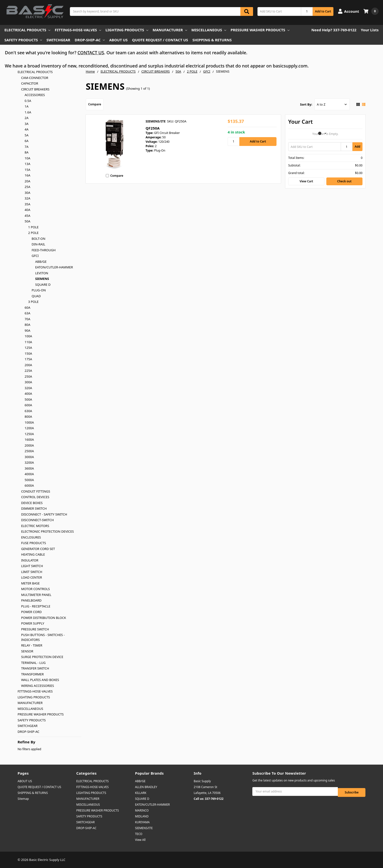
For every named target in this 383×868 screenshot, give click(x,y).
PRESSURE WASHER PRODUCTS (260, 30)
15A (27, 170)
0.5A (28, 101)
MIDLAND (142, 816)
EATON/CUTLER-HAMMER (54, 267)
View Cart (306, 181)
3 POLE (33, 302)
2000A (29, 445)
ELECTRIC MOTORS (35, 526)
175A (28, 359)
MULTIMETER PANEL (36, 595)
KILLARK (141, 793)
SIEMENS (42, 279)
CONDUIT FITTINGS (36, 491)
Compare (95, 104)
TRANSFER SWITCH (35, 668)
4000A (29, 474)
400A (28, 394)
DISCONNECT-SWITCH (37, 520)
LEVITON (42, 273)
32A (27, 198)
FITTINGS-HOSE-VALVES (78, 30)
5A (27, 135)
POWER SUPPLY (33, 623)
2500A (29, 451)
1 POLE (33, 227)
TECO (139, 834)
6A (27, 141)
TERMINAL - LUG (33, 663)
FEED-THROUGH (44, 250)
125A (28, 348)
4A (27, 129)
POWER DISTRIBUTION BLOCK (43, 618)
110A (28, 342)
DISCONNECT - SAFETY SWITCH (44, 514)
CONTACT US (91, 53)
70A (27, 319)
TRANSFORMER (32, 674)
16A (27, 175)
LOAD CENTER (32, 577)
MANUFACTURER (170, 30)
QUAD (36, 296)
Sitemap (23, 799)
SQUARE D (43, 285)
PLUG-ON (39, 290)
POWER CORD (31, 612)
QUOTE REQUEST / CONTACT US (160, 40)
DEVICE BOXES (32, 503)
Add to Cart (323, 11)
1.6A (28, 112)
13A (27, 164)
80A (27, 325)
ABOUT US (118, 40)
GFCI (35, 256)
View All (140, 840)
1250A (29, 434)
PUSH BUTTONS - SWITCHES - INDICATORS (43, 637)
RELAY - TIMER (32, 645)
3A (27, 124)
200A (28, 365)
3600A (29, 468)
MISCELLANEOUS (209, 30)
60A (27, 308)
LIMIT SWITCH (32, 572)
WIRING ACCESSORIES (37, 686)
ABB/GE (41, 262)
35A (27, 204)
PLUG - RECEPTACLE (36, 606)
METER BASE (30, 583)
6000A (29, 485)
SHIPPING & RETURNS (212, 40)
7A (27, 147)
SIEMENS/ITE (144, 828)
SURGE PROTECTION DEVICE (42, 657)
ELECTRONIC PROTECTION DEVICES (47, 531)
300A (28, 382)
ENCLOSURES (31, 537)
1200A (29, 428)
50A (27, 221)
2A (27, 118)
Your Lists (370, 30)
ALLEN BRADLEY (146, 787)
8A (27, 152)
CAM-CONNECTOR (35, 78)
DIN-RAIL (39, 244)
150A (28, 353)
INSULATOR (30, 560)
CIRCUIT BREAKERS (35, 89)
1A (27, 106)
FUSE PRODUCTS (33, 543)
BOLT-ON (39, 239)
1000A (29, 422)
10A (27, 158)
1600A (29, 439)
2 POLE (33, 233)
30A (27, 193)
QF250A (153, 128)
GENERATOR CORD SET (38, 549)
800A (28, 417)
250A (28, 376)
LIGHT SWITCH (32, 566)
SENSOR (27, 651)
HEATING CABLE (33, 554)
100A (28, 336)
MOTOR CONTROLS (35, 589)
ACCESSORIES (35, 95)
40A (27, 210)
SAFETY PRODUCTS (23, 40)
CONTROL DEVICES (35, 497)
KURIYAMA (142, 822)
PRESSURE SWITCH (35, 629)
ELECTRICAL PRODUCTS (27, 30)
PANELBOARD (31, 600)
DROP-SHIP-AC (90, 40)
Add (357, 147)
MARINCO (142, 810)
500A (28, 399)
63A (27, 313)
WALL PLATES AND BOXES (40, 680)
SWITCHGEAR (58, 40)
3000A (29, 457)
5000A (29, 480)
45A (27, 216)
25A (27, 187)
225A (28, 371)
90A (27, 330)
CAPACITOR (30, 83)
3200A (29, 462)
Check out (344, 181)
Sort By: (306, 104)
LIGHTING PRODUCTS (127, 30)
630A (28, 411)
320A (28, 388)
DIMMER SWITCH (34, 508)
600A (28, 405)
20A (27, 181)
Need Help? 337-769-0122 (334, 30)
